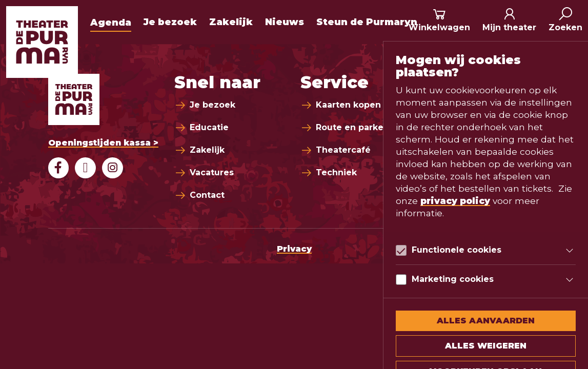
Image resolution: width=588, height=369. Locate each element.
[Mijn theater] (509, 20)
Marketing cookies (453, 279)
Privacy (294, 249)
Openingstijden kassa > (103, 143)
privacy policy (455, 201)
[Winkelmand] (439, 20)
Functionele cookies (457, 250)
